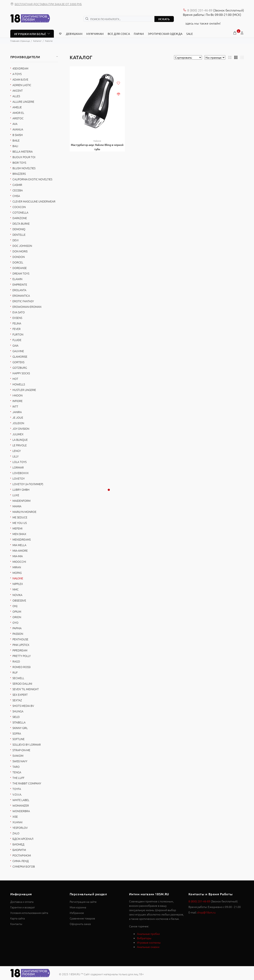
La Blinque (20, 440)
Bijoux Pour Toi (24, 157)
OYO (15, 623)
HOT (15, 379)
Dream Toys (21, 273)
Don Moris (20, 251)
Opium (17, 611)
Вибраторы (144, 938)
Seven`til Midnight (26, 689)
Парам (139, 34)
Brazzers (19, 174)
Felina (17, 323)
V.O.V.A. (17, 794)
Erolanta (19, 290)
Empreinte (20, 284)
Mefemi (17, 528)
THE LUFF (18, 778)
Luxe (16, 495)
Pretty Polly (22, 656)
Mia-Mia (18, 556)
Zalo (16, 833)
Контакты (16, 924)
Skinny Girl (20, 728)
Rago (16, 661)
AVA (15, 124)
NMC (16, 589)
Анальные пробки (148, 934)
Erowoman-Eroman (27, 307)
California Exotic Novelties (32, 179)
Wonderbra (21, 811)
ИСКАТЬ (164, 19)
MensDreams (22, 539)
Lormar (18, 467)
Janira (17, 412)
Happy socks (21, 373)
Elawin (17, 279)
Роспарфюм (22, 855)
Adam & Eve (20, 79)
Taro (16, 767)
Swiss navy (20, 761)
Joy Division (21, 429)
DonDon (19, 257)
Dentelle (19, 235)
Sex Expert (20, 695)
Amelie (17, 107)
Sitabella (19, 722)
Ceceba (18, 190)
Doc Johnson (22, 246)
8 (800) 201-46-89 (200, 10)
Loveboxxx (21, 473)
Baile (16, 140)
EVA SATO (19, 312)
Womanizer (21, 805)
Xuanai (17, 822)
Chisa (16, 196)
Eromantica (21, 296)
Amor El (18, 113)
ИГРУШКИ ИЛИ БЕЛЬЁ (30, 34)
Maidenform (21, 501)
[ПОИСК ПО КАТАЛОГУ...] (119, 19)
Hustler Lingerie (24, 390)
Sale (190, 34)
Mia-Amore (20, 550)
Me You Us (20, 523)
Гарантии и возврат (23, 907)
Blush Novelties (24, 168)
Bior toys (19, 163)
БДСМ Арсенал (23, 839)
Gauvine (18, 351)
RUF (15, 672)
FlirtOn (18, 334)
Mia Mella (19, 545)
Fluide (17, 340)
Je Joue (18, 417)
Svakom (18, 756)
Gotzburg (20, 368)
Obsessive (19, 600)
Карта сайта (18, 918)
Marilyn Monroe (24, 512)
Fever (17, 329)
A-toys (17, 74)
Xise (15, 817)
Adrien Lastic (22, 85)
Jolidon (18, 423)
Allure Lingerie (23, 102)
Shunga (18, 711)
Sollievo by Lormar (27, 744)
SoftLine (19, 739)
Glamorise (20, 356)
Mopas (17, 573)
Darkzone (20, 218)
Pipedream (20, 650)
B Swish (18, 135)
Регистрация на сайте (83, 902)
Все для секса (119, 34)
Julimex (18, 434)
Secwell (18, 678)
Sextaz (17, 700)
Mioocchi (19, 562)
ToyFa (17, 789)
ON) (15, 606)
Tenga (17, 772)
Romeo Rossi (21, 667)
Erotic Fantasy (23, 301)
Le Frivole (20, 445)
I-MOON (18, 395)
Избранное (77, 913)
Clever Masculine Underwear (34, 201)
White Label (21, 800)
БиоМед (18, 844)
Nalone (97, 141)
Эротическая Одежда (165, 34)
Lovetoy (19, 478)
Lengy (17, 451)
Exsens (17, 318)
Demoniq (19, 229)
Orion (17, 617)
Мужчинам (95, 34)
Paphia (17, 628)
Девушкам (74, 34)
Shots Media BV (23, 706)
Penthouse (20, 639)
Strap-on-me (21, 750)
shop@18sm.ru (206, 912)
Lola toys (20, 462)
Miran (17, 567)
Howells (19, 384)
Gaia (15, 345)
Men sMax (19, 534)
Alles (16, 96)
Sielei (16, 717)
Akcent (18, 90)
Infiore (18, 401)
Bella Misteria (23, 151)
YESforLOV (20, 828)
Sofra (17, 733)
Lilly (16, 456)
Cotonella (20, 212)
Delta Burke (21, 223)
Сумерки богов (24, 866)
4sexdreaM (20, 68)
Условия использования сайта (29, 913)
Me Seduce (20, 517)
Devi (15, 240)
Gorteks (18, 362)
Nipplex (18, 584)
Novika (17, 595)
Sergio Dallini (22, 683)
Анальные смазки (148, 947)
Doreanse (20, 268)
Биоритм (19, 850)
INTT (15, 406)
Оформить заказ (80, 924)
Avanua (18, 129)
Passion (18, 634)
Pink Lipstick (21, 645)
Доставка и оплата (22, 902)
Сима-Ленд (21, 861)
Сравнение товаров (82, 918)
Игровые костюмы (149, 942)
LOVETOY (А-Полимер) (28, 484)
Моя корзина (78, 907)
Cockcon (19, 207)
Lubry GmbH (21, 490)
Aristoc (18, 118)
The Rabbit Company (27, 783)
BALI (15, 146)
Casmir (17, 185)
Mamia (17, 506)
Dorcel (18, 262)
